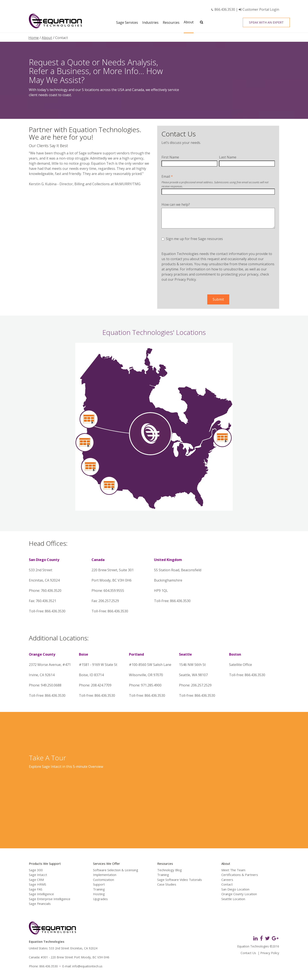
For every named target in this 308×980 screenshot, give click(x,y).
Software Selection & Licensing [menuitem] (116, 870)
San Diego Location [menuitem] (235, 889)
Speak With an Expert (266, 22)
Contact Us (248, 953)
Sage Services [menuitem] (127, 22)
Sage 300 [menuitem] (36, 870)
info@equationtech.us (87, 966)
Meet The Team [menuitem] (233, 870)
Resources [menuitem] (171, 22)
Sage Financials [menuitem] (40, 904)
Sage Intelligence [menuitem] (41, 894)
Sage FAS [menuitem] (36, 889)
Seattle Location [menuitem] (233, 899)
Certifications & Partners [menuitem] (240, 875)
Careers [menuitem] (227, 880)
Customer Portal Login (259, 9)
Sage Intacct (52, 767)
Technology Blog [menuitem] (170, 870)
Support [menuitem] (99, 884)
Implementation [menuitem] (105, 875)
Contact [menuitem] (227, 884)
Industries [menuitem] (150, 22)
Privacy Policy (185, 279)
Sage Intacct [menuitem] (38, 875)
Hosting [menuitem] (99, 894)
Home (34, 38)
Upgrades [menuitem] (100, 899)
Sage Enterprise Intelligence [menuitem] (50, 899)
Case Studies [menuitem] (167, 884)
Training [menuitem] (99, 889)
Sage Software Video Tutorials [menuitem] (180, 880)
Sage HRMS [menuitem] (38, 884)
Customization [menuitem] (104, 880)
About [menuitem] (189, 22)
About (47, 38)
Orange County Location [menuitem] (239, 894)
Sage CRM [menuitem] (36, 880)
